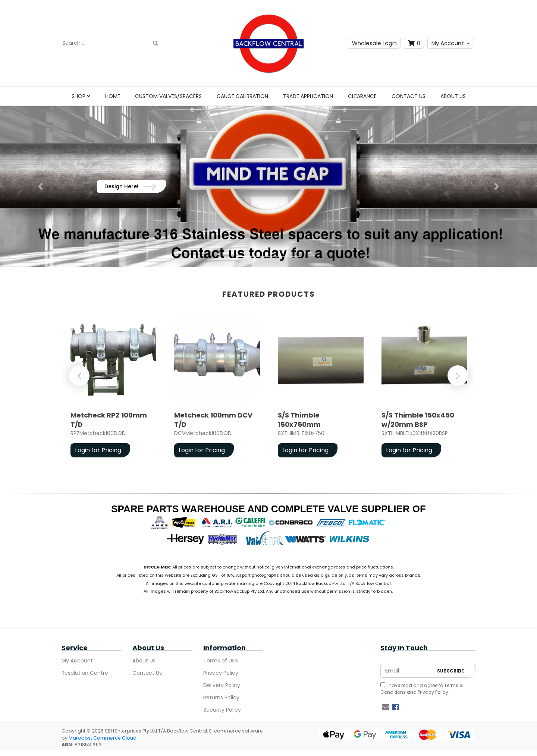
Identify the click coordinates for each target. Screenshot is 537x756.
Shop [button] (81, 96)
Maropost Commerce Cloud (103, 738)
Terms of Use (221, 661)
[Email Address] (407, 671)
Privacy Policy (221, 673)
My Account (448, 43)
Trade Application (308, 96)
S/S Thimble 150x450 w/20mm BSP (418, 420)
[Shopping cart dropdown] (414, 43)
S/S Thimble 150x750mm (299, 420)
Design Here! (130, 186)
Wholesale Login (374, 43)
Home (113, 96)
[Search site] (156, 43)
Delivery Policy (222, 685)
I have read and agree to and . (422, 689)
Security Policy (222, 710)
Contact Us (409, 96)
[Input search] (111, 43)
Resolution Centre (85, 673)
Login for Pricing (98, 450)
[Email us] (386, 707)
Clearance (362, 96)
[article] (113, 389)
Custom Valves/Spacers (168, 96)
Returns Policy (221, 697)
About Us (453, 96)
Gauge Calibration (242, 96)
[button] (40, 186)
